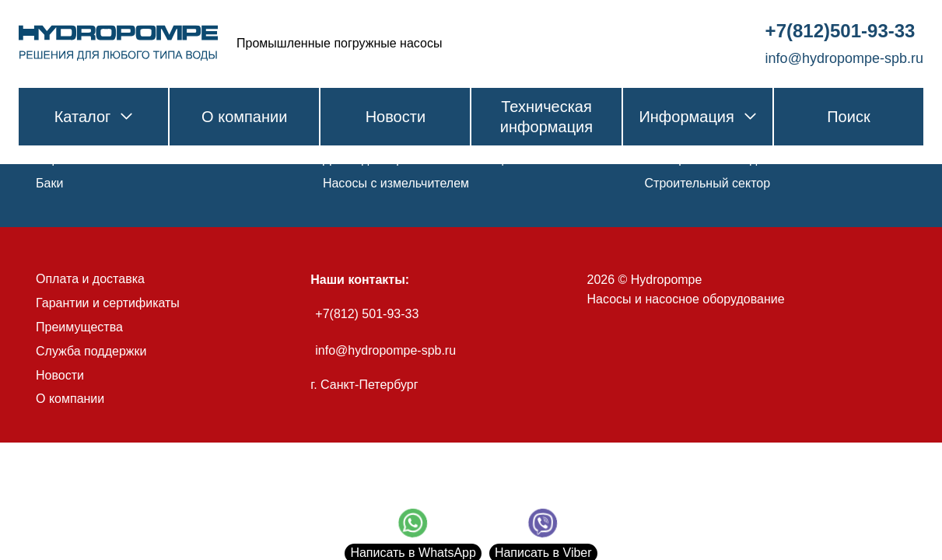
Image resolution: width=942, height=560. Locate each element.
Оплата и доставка (90, 279)
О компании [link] (244, 117)
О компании (70, 399)
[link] (118, 44)
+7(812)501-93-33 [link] (840, 31)
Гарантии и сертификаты (108, 303)
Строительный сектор (708, 183)
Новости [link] (396, 117)
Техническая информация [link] (546, 117)
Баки (49, 183)
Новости (60, 375)
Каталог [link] (94, 117)
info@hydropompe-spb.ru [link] (844, 58)
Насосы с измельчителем (396, 183)
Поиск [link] (848, 117)
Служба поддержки (91, 351)
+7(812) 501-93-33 (367, 314)
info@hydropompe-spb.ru (385, 350)
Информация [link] (697, 117)
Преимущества (79, 327)
